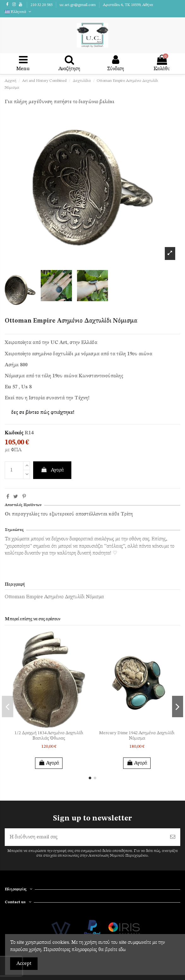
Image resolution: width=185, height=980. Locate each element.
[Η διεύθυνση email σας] (85, 837)
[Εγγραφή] (173, 837)
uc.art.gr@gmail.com (78, 5)
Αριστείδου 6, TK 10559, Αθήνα (128, 5)
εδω (122, 950)
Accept (24, 964)
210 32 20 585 (42, 5)
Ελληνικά (18, 12)
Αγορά (52, 470)
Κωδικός (14, 433)
